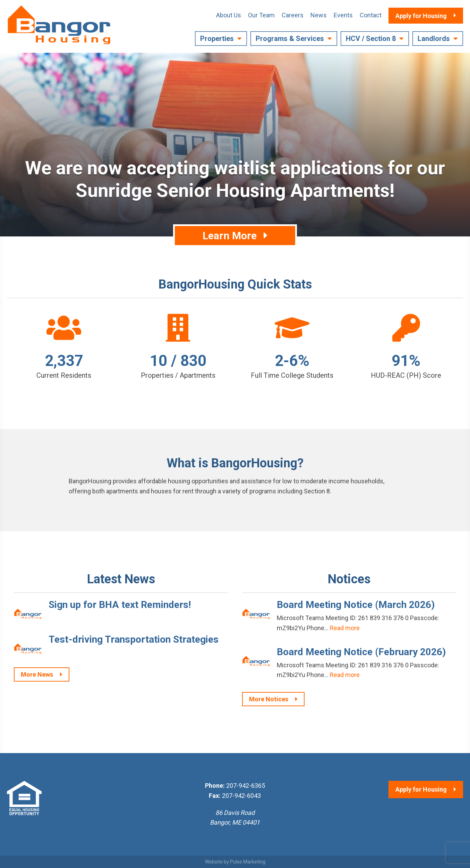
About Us (229, 15)
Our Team (261, 15)
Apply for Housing (421, 789)
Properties (217, 39)
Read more (345, 628)
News (319, 15)
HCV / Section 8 (371, 39)
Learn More (230, 236)
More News (37, 674)
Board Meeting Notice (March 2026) (356, 605)
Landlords (434, 39)
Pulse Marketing (248, 862)
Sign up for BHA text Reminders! (120, 605)
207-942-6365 (246, 786)
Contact (371, 15)
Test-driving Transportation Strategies (134, 639)
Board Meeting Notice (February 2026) (361, 652)
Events (343, 15)
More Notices (269, 699)
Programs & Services (290, 39)
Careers (293, 15)
